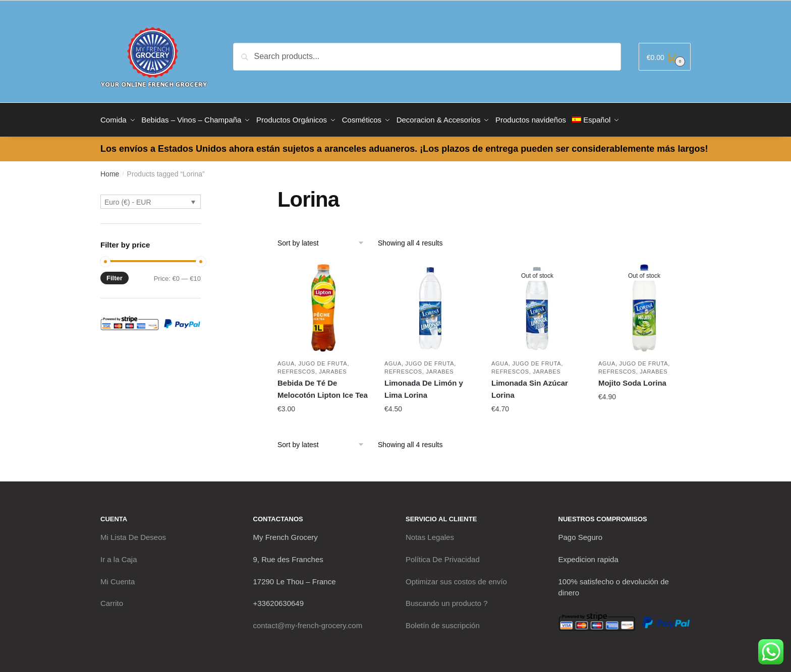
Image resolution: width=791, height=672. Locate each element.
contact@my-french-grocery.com (308, 622)
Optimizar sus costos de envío (456, 578)
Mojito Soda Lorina (632, 379)
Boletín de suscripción (443, 622)
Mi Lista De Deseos (133, 534)
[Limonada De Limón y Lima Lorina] (430, 304)
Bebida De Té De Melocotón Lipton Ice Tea (323, 385)
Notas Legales (430, 534)
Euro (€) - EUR (128, 199)
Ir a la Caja (119, 556)
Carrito (112, 600)
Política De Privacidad (443, 556)
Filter (115, 274)
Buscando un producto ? (447, 600)
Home (110, 170)
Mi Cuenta (118, 578)
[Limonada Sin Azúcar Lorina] (537, 304)
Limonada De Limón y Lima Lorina (424, 385)
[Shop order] (324, 239)
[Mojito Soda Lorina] (644, 304)
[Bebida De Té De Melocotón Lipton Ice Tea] (323, 304)
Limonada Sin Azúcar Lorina (530, 385)
